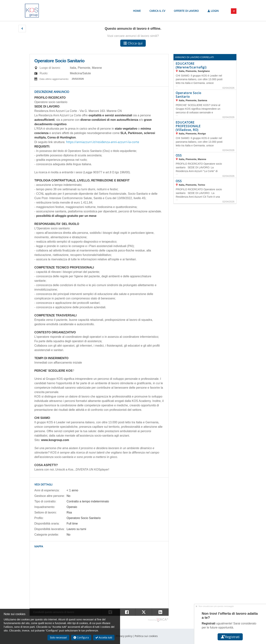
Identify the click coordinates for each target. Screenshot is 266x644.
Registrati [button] (230, 637)
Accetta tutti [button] (104, 638)
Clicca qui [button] (133, 43)
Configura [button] (81, 637)
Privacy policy (124, 636)
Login (213, 11)
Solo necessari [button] (58, 638)
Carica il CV (157, 11)
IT (234, 11)
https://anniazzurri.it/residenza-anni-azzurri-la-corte (103, 142)
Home (137, 11)
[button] (22, 29)
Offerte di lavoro (186, 11)
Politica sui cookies (146, 636)
